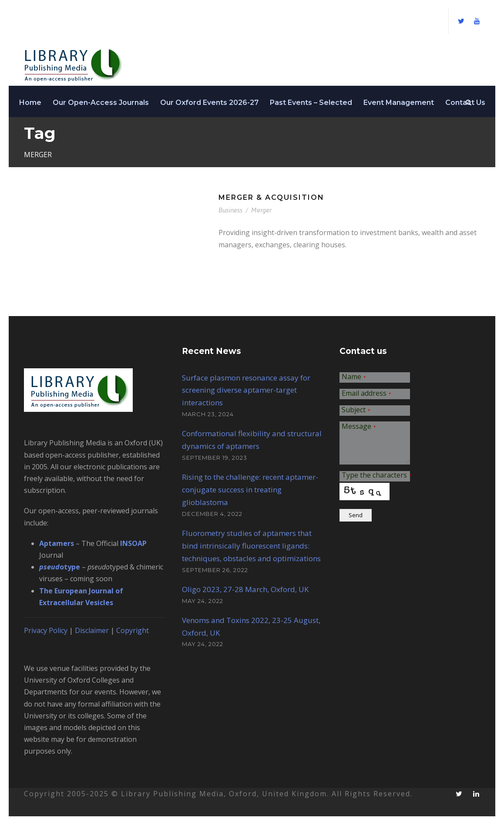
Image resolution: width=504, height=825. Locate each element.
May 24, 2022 (203, 601)
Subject (356, 410)
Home (30, 103)
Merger (261, 210)
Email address (366, 394)
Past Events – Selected (311, 103)
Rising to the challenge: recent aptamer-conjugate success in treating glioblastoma (250, 490)
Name (354, 377)
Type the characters (377, 476)
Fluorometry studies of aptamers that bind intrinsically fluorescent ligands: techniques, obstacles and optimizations (251, 546)
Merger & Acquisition (271, 197)
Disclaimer (92, 630)
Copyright (133, 630)
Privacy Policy (46, 630)
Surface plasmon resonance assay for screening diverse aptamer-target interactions (246, 390)
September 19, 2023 (215, 458)
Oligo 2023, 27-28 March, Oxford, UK (245, 589)
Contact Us (465, 103)
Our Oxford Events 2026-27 (209, 103)
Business (230, 210)
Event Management (399, 103)
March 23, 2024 (208, 414)
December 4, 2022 (212, 514)
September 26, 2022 (215, 570)
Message (359, 427)
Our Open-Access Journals (101, 103)
